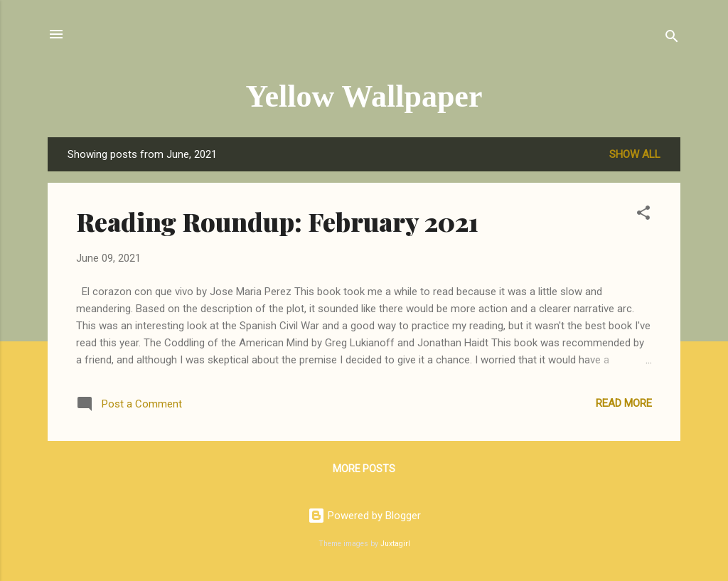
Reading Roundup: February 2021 (277, 221)
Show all (635, 154)
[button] (643, 215)
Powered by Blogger (364, 516)
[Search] (672, 39)
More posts (364, 469)
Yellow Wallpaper (364, 96)
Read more (624, 403)
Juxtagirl (395, 544)
